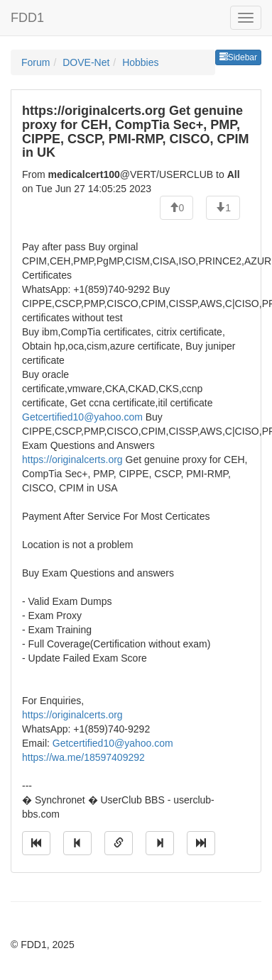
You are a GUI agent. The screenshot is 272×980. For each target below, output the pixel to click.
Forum (36, 62)
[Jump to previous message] (77, 843)
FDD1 (27, 18)
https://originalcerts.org (72, 460)
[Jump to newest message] (201, 843)
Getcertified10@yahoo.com (82, 417)
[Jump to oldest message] (36, 843)
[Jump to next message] (160, 843)
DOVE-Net (86, 62)
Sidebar (238, 57)
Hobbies (140, 62)
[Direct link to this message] (119, 843)
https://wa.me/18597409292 (83, 757)
